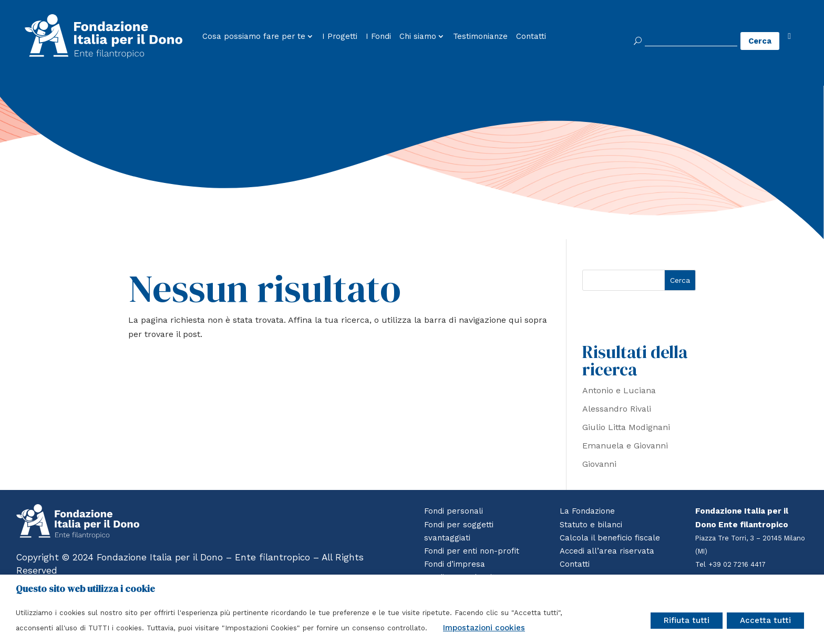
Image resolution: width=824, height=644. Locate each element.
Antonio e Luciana (619, 390)
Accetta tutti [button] (765, 620)
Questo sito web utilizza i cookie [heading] (85, 589)
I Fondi (378, 37)
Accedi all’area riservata (606, 551)
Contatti (531, 37)
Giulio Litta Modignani (626, 427)
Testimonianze (480, 37)
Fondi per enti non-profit (472, 551)
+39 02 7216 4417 (738, 564)
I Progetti (340, 37)
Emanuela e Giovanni (625, 446)
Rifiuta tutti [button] (687, 620)
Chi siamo (418, 37)
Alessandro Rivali (617, 409)
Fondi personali (454, 511)
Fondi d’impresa (455, 564)
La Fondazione (587, 511)
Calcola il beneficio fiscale (610, 538)
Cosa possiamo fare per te (254, 37)
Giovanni (599, 464)
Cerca (680, 280)
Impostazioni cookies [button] (484, 628)
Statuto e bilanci (591, 525)
